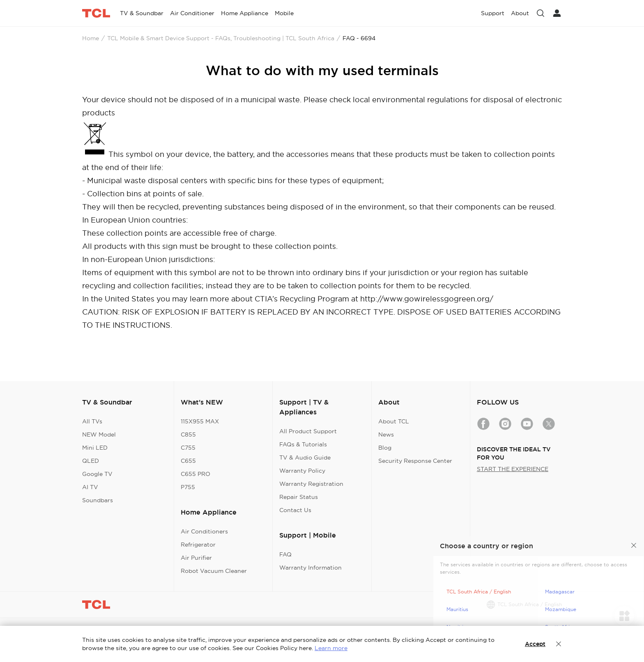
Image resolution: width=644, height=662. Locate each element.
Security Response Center (415, 461)
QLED (91, 461)
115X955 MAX (200, 421)
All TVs (92, 421)
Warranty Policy (302, 471)
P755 (188, 487)
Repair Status (299, 497)
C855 (188, 434)
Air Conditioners (204, 531)
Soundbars (98, 500)
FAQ (285, 554)
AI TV (90, 487)
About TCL (394, 421)
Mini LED (95, 448)
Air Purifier (196, 558)
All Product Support (308, 431)
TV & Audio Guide (305, 457)
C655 (188, 461)
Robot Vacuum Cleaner (214, 571)
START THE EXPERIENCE (513, 469)
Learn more (331, 648)
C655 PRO (195, 474)
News (386, 434)
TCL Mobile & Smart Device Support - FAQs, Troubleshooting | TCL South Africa (221, 38)
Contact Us (295, 510)
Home (91, 38)
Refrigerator (198, 545)
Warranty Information (310, 568)
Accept (535, 644)
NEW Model (99, 434)
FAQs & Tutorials (303, 444)
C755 (188, 448)
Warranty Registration (311, 484)
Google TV (97, 474)
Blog (385, 448)
